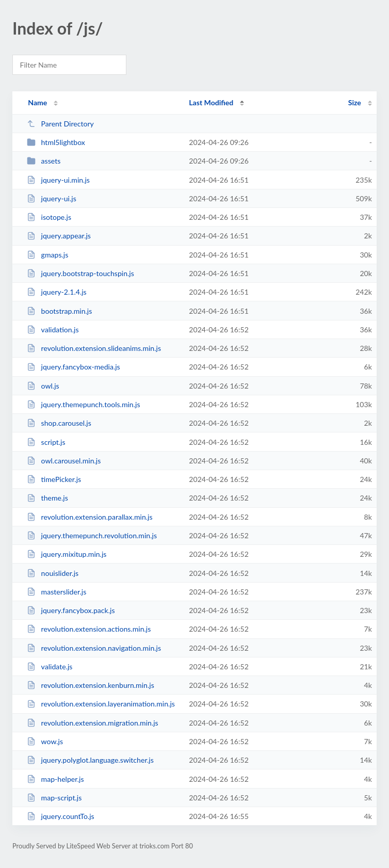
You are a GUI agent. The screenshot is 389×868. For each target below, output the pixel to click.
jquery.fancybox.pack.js (71, 610)
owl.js (43, 386)
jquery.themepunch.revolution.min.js (92, 535)
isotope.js (49, 217)
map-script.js (54, 798)
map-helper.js (55, 779)
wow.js (45, 741)
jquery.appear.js (59, 236)
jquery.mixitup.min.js (67, 554)
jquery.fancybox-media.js (74, 367)
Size (355, 102)
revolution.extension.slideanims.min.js (94, 348)
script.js (46, 442)
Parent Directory (60, 124)
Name (37, 102)
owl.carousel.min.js (64, 461)
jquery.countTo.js (61, 816)
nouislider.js (53, 573)
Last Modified (211, 102)
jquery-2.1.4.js (57, 292)
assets (44, 161)
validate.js (50, 666)
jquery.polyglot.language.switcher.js (90, 760)
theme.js (47, 498)
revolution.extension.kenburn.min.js (91, 685)
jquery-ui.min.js (58, 180)
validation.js (53, 329)
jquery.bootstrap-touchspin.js (80, 273)
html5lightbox (56, 142)
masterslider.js (56, 592)
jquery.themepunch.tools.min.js (83, 404)
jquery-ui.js (52, 198)
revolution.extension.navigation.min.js (94, 648)
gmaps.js (47, 255)
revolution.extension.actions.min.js (89, 629)
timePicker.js (54, 479)
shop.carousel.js (59, 423)
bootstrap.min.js (59, 311)
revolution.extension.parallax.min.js (90, 517)
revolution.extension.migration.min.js (93, 723)
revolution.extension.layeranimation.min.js (101, 704)
